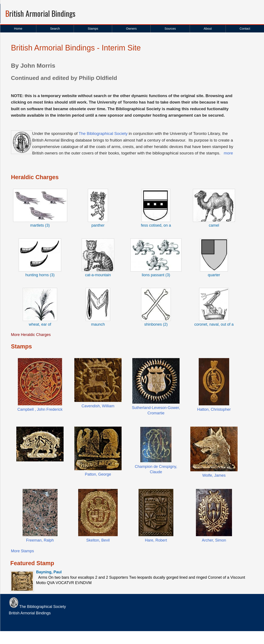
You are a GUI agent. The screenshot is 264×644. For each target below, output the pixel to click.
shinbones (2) (156, 324)
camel (214, 225)
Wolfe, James (214, 475)
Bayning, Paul (49, 572)
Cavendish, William (98, 406)
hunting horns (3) (40, 275)
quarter (214, 275)
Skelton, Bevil (98, 540)
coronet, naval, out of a (214, 324)
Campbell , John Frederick (40, 409)
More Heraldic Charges (31, 335)
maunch (98, 324)
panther (98, 225)
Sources (170, 29)
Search (55, 29)
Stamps (93, 29)
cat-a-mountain (98, 275)
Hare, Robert (156, 540)
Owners (131, 29)
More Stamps (22, 551)
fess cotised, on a (156, 225)
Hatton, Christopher (214, 409)
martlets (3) (40, 225)
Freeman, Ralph (40, 540)
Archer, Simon (214, 540)
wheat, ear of (40, 324)
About (208, 29)
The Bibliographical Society (103, 134)
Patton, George (98, 474)
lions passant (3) (156, 275)
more (228, 153)
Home (18, 29)
